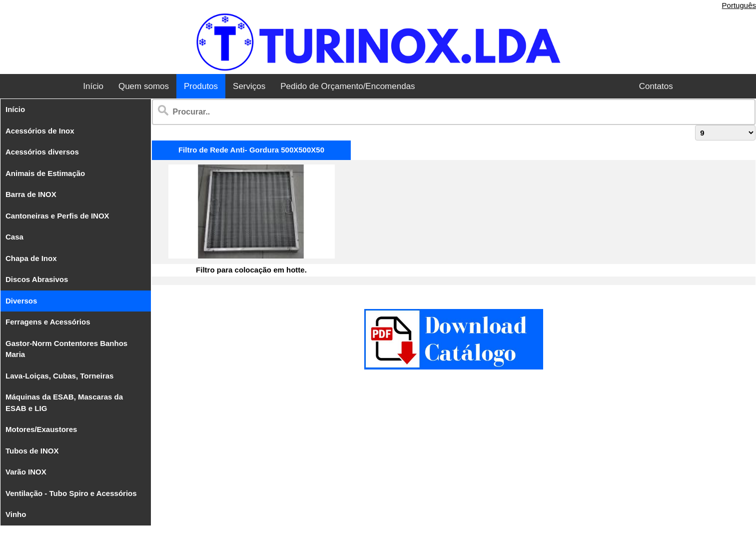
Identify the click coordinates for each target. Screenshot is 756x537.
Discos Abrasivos (37, 279)
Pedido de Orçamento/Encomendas (348, 86)
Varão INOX (26, 472)
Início (93, 86)
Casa (14, 237)
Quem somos (144, 86)
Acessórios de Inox (40, 131)
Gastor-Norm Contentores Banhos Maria (66, 349)
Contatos (656, 86)
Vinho (16, 514)
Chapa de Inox (31, 258)
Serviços (249, 86)
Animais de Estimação (45, 173)
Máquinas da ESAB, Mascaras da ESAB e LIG (64, 402)
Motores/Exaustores (41, 429)
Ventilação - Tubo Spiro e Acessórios (71, 493)
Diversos (21, 301)
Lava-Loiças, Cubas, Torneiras (59, 376)
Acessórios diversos (42, 152)
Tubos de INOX (32, 451)
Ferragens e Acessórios (48, 322)
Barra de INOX (31, 194)
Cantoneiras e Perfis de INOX (57, 216)
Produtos (201, 86)
